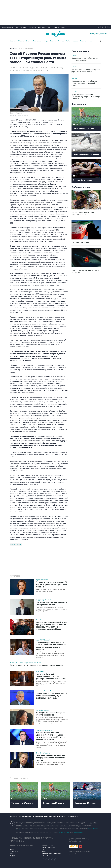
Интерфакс (56, 34)
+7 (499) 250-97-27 (78, 833)
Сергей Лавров (16, 545)
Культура (53, 41)
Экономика (37, 41)
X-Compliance (14, 851)
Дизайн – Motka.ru (74, 855)
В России (21, 41)
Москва (61, 41)
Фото (90, 41)
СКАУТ (12, 853)
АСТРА (12, 857)
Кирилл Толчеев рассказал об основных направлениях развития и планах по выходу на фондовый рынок (52, 609)
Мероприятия (73, 816)
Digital (68, 41)
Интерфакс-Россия (44, 27)
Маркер (13, 855)
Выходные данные (74, 853)
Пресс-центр (38, 816)
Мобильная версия (8, 27)
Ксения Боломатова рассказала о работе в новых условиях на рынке (50, 590)
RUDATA (44, 852)
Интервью (14, 48)
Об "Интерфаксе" (21, 27)
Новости (75, 41)
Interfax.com (33, 27)
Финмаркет (56, 27)
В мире (29, 41)
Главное (13, 41)
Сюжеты (83, 41)
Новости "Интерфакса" (48, 848)
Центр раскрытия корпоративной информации (51, 854)
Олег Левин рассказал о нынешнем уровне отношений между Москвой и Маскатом (51, 764)
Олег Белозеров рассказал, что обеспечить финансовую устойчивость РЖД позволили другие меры (51, 683)
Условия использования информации (80, 851)
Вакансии (48, 816)
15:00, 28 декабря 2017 (26, 49)
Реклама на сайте (60, 816)
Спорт (46, 41)
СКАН (43, 850)
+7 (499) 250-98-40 (64, 833)
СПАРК (13, 849)
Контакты (13, 816)
